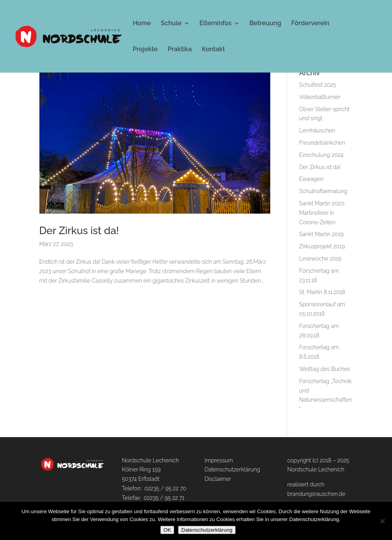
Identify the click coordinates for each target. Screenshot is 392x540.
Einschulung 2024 (321, 155)
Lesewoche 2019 (320, 259)
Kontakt (213, 50)
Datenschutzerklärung (232, 469)
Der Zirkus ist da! (79, 231)
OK (167, 530)
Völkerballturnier (320, 97)
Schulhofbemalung (323, 191)
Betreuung (265, 24)
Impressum (219, 460)
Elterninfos (216, 24)
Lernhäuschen (317, 130)
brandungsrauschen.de (316, 494)
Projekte (145, 50)
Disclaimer (218, 479)
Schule (171, 24)
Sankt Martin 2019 (321, 234)
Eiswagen (311, 179)
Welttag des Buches (324, 369)
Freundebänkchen (322, 143)
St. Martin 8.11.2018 (322, 292)
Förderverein (310, 24)
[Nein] (382, 521)
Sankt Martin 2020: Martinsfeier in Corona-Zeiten (322, 213)
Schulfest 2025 (318, 85)
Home (142, 24)
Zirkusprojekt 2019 (322, 246)
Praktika (179, 50)
